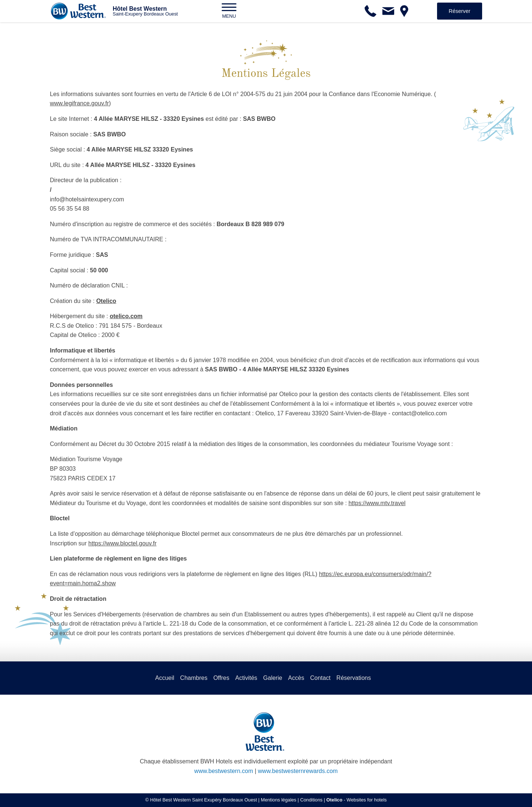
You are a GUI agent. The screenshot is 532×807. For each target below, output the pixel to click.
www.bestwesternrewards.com (298, 771)
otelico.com (126, 316)
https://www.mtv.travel (377, 503)
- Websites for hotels (356, 800)
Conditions (311, 800)
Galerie (273, 678)
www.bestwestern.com (224, 771)
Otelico (106, 301)
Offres (221, 678)
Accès (296, 678)
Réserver (460, 11)
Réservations (354, 678)
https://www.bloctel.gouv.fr (122, 543)
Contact (320, 678)
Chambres (194, 678)
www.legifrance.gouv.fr (79, 103)
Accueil (165, 678)
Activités (246, 678)
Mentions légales (279, 800)
